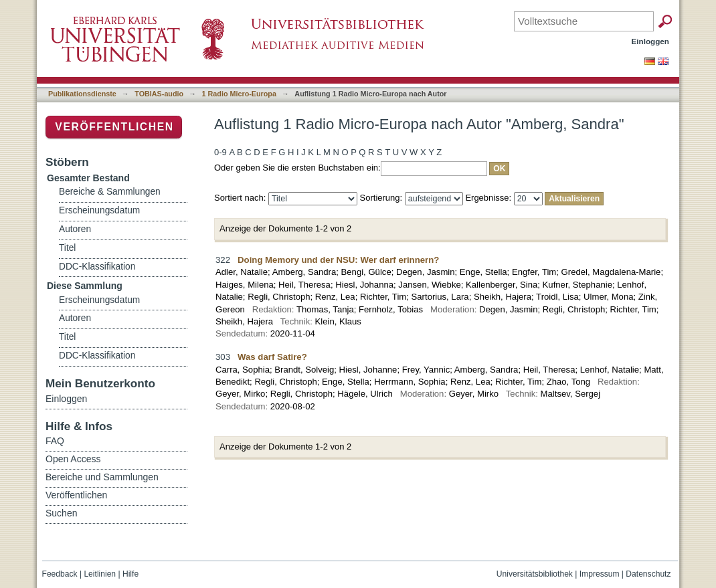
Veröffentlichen (114, 127)
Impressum (600, 574)
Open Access (73, 459)
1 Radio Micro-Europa (239, 94)
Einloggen (651, 41)
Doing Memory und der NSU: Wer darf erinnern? (338, 260)
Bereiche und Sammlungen (102, 477)
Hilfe (130, 574)
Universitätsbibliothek (535, 574)
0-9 (220, 152)
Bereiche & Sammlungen (110, 192)
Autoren (75, 229)
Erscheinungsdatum (99, 210)
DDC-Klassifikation (97, 267)
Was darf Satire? (272, 357)
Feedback (60, 574)
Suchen (61, 513)
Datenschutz (648, 574)
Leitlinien (100, 574)
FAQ (55, 441)
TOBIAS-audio (159, 94)
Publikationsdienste (82, 94)
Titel (67, 248)
